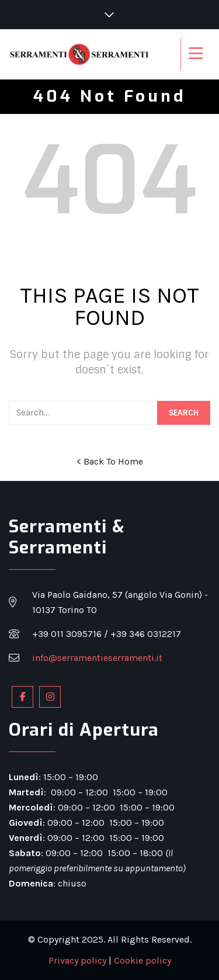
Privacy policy (77, 960)
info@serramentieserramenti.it (97, 658)
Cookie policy (142, 960)
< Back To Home (110, 461)
